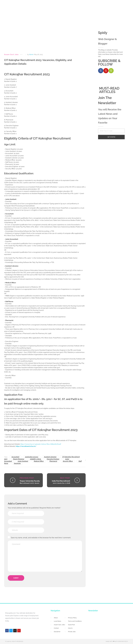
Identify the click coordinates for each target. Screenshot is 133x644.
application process (32, 457)
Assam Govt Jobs (11, 55)
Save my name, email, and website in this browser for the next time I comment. (41, 538)
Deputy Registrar (19, 459)
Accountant (15, 457)
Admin (31, 55)
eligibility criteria (35, 459)
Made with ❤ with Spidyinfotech (117, 641)
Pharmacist (53, 461)
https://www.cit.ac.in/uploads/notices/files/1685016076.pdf (41, 444)
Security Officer (68, 461)
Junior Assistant (23, 461)
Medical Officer (39, 461)
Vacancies (17, 463)
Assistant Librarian (50, 457)
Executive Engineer (53, 459)
